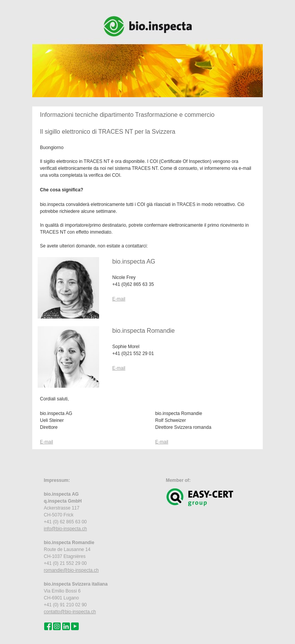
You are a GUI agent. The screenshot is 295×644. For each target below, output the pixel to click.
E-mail (119, 299)
